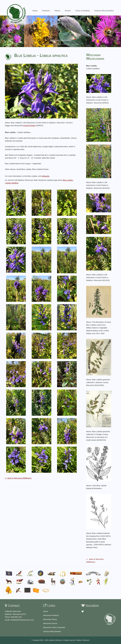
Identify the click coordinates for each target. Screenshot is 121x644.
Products (46, 11)
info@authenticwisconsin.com (22, 620)
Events (68, 11)
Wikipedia (45, 176)
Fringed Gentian (29, 125)
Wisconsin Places (50, 619)
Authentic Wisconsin (55, 640)
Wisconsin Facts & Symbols (54, 627)
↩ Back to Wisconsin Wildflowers (18, 478)
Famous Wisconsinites (52, 631)
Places (57, 11)
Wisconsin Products (51, 615)
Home (35, 11)
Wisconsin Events (50, 623)
